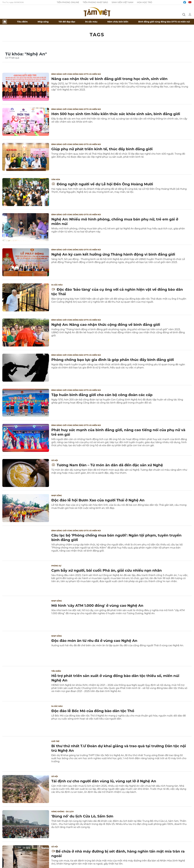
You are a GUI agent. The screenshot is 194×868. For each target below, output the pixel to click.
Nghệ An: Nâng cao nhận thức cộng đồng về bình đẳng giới (106, 325)
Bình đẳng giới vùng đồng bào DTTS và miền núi (164, 22)
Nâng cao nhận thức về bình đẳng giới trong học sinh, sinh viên (109, 79)
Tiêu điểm (22, 22)
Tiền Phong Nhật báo (95, 2)
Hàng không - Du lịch (63, 812)
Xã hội (55, 460)
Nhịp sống (43, 22)
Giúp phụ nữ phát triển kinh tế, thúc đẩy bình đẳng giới (102, 149)
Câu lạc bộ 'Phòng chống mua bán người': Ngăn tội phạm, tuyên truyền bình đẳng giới (116, 538)
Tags (97, 35)
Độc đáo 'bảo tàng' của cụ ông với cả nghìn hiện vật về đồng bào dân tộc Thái (117, 292)
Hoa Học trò (145, 2)
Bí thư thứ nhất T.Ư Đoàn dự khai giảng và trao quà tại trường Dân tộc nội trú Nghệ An (119, 748)
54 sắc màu (91, 22)
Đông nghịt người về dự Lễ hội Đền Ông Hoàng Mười (102, 184)
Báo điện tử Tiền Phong (97, 12)
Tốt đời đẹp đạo (67, 22)
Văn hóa (56, 179)
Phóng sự (56, 566)
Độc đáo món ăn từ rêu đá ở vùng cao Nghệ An (94, 641)
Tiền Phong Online (68, 2)
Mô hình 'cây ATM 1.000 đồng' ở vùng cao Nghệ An (97, 606)
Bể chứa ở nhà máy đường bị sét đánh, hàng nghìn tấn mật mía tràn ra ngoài (118, 854)
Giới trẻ (55, 741)
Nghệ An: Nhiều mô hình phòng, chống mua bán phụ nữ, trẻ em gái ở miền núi (115, 221)
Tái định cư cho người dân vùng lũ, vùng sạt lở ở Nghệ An (104, 781)
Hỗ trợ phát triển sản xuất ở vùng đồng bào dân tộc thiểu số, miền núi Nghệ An (115, 678)
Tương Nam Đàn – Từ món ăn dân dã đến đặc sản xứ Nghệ (107, 465)
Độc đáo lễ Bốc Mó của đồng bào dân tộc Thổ (93, 711)
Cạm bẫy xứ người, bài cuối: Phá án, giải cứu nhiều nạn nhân (107, 570)
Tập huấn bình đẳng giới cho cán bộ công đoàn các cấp (102, 395)
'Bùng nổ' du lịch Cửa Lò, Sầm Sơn (82, 816)
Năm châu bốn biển (118, 22)
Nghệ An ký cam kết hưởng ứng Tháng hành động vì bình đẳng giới (113, 254)
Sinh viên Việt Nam (122, 2)
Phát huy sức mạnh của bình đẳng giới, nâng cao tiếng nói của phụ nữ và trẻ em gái (118, 432)
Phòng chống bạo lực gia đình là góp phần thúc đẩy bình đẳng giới (113, 360)
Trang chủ (5, 22)
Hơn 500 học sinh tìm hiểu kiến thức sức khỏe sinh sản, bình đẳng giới (116, 114)
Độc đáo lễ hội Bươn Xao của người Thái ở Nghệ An (98, 500)
